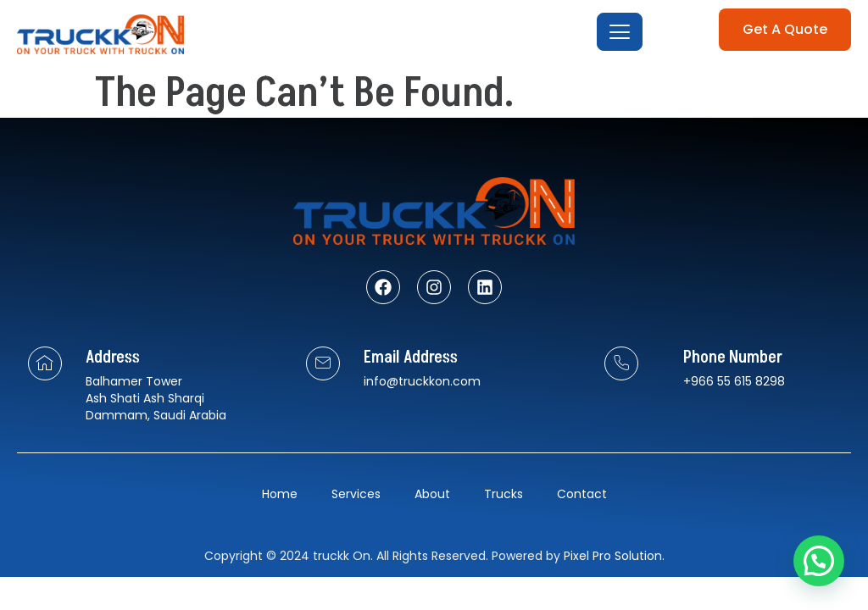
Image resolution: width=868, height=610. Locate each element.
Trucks (504, 494)
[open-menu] (620, 32)
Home (280, 494)
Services (356, 494)
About (432, 494)
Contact (582, 494)
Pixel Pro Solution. (614, 556)
